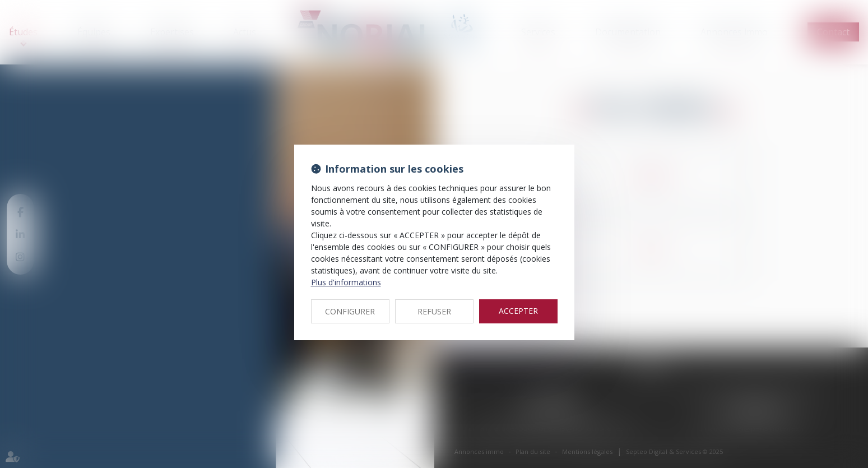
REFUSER (434, 311)
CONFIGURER (350, 311)
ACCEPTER (518, 311)
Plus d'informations (346, 282)
